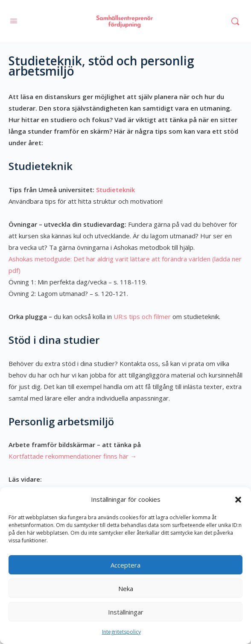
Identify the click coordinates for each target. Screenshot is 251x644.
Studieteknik (115, 190)
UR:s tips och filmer (142, 316)
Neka (126, 588)
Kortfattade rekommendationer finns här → (73, 456)
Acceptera (125, 565)
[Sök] (235, 21)
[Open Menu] (14, 20)
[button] (238, 500)
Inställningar (126, 612)
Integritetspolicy (121, 632)
